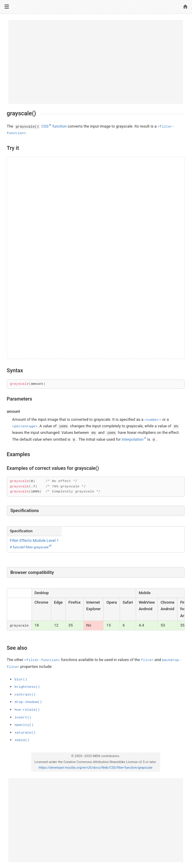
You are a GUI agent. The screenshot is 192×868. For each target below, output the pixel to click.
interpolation (133, 439)
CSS (45, 126)
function (60, 126)
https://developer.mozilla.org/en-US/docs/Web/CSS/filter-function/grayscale (96, 768)
